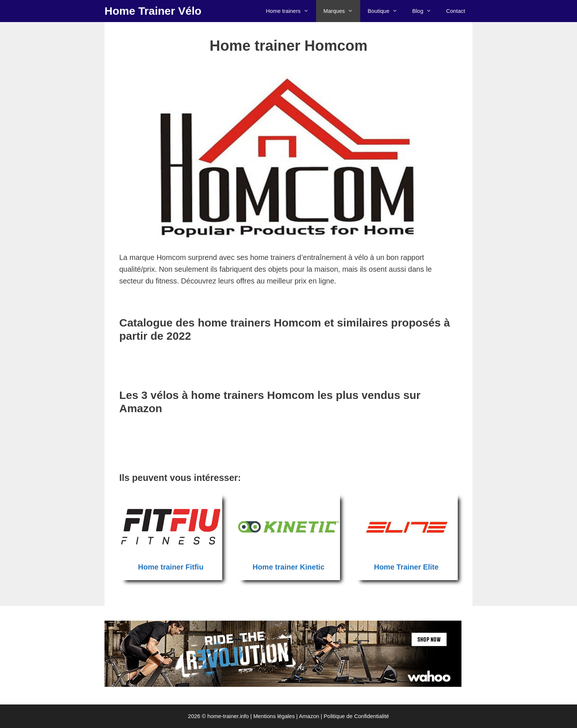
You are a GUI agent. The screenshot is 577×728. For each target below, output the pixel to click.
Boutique (386, 11)
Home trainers (291, 11)
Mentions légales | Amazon (286, 716)
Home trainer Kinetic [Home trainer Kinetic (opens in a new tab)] (288, 567)
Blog (425, 11)
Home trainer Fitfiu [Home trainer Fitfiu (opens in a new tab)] (171, 567)
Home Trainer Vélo (153, 11)
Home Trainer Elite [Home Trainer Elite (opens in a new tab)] (406, 567)
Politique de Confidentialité (357, 716)
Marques (342, 11)
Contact (456, 11)
